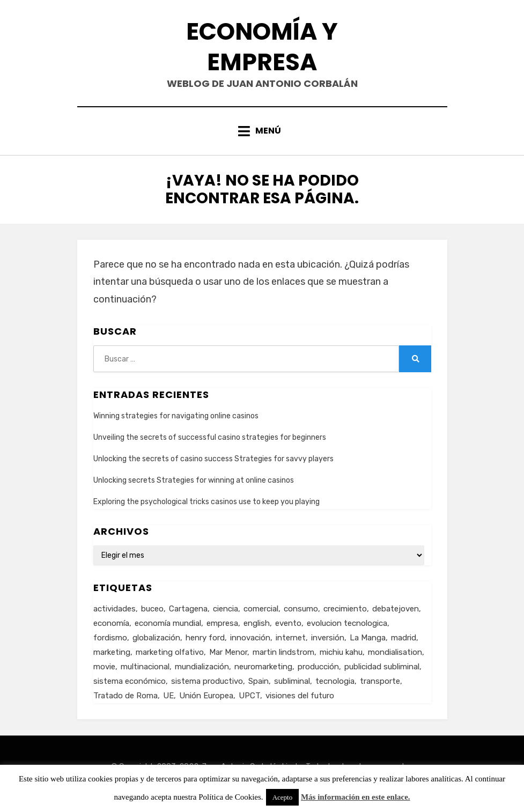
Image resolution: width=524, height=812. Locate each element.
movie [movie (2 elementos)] (104, 667)
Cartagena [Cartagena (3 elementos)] (188, 609)
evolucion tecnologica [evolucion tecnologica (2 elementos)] (347, 623)
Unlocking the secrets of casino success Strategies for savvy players (213, 459)
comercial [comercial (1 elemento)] (261, 609)
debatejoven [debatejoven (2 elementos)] (396, 609)
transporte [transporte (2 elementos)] (380, 681)
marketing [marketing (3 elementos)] (112, 652)
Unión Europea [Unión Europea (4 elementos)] (206, 696)
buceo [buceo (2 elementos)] (152, 609)
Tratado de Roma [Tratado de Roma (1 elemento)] (126, 696)
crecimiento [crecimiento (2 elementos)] (345, 609)
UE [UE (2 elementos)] (168, 696)
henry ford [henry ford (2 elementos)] (205, 638)
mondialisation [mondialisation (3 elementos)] (395, 652)
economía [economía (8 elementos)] (111, 623)
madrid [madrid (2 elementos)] (404, 638)
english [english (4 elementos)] (257, 623)
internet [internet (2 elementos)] (291, 638)
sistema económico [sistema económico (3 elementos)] (130, 681)
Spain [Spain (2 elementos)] (259, 681)
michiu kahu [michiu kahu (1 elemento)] (341, 652)
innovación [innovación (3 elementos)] (250, 638)
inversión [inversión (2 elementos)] (328, 638)
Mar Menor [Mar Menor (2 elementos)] (228, 652)
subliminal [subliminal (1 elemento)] (292, 681)
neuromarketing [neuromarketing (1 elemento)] (263, 667)
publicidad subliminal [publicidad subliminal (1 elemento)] (382, 667)
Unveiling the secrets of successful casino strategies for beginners (210, 437)
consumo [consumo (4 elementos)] (301, 609)
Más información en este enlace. (356, 797)
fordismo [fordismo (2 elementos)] (110, 638)
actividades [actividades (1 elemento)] (115, 609)
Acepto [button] (283, 797)
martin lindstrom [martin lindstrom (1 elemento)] (283, 652)
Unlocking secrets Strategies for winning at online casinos (194, 480)
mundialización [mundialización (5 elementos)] (202, 667)
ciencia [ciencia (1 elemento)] (226, 609)
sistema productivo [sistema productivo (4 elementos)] (207, 681)
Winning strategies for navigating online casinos (176, 416)
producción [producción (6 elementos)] (318, 667)
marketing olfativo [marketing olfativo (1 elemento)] (170, 652)
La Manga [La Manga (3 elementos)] (368, 638)
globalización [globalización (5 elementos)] (156, 638)
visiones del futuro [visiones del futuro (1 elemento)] (300, 696)
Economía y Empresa (262, 47)
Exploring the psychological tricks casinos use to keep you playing (206, 502)
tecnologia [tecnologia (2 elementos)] (335, 681)
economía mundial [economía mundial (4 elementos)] (168, 623)
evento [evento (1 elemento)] (288, 623)
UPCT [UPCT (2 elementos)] (249, 696)
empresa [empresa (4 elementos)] (222, 623)
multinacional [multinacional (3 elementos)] (145, 667)
